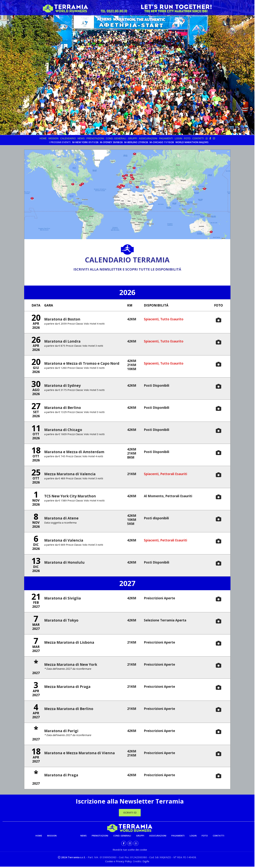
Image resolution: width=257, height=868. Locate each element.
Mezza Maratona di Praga (67, 687)
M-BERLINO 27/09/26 (136, 142)
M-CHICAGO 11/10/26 (162, 142)
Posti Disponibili (158, 386)
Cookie (109, 863)
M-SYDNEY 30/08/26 (111, 142)
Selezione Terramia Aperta (167, 621)
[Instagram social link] (130, 845)
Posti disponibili (158, 519)
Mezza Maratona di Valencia (69, 475)
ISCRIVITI (130, 814)
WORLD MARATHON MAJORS (192, 142)
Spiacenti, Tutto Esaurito (166, 320)
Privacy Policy (124, 863)
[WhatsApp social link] (136, 845)
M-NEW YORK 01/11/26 (85, 142)
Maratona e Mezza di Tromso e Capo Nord (81, 364)
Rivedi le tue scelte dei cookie (130, 851)
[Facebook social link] (124, 845)
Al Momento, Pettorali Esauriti (171, 497)
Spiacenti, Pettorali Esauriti (168, 475)
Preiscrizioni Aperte (161, 599)
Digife (146, 863)
